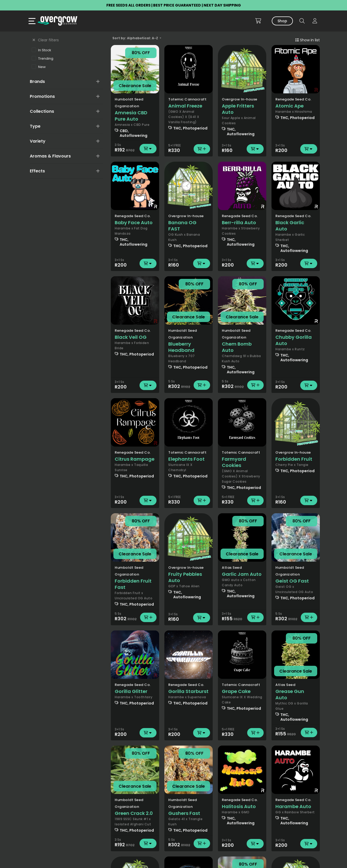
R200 (296, 149)
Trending (42, 58)
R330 (189, 149)
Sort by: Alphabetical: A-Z (136, 38)
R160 (242, 149)
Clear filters (46, 40)
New (39, 67)
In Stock (41, 50)
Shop (282, 21)
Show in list (308, 40)
